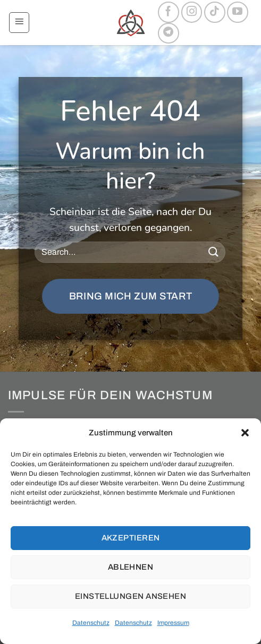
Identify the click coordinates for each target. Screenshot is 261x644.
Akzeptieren (131, 538)
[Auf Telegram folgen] (169, 33)
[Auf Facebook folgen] (169, 12)
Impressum (173, 623)
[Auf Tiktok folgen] (215, 12)
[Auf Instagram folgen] (192, 12)
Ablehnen (131, 567)
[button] (245, 433)
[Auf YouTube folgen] (238, 12)
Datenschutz (91, 623)
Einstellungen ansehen (130, 596)
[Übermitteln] (213, 252)
